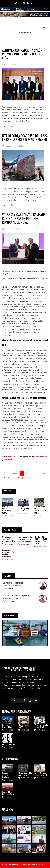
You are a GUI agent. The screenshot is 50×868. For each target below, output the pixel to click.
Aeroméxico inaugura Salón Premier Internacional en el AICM (22, 54)
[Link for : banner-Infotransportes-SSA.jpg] (25, 11)
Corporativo (9, 588)
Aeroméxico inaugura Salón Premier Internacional (8, 554)
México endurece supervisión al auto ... (8, 510)
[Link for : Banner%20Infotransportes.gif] (25, 16)
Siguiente (26, 478)
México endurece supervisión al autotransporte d (9, 539)
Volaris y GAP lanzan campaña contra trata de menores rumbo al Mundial (24, 219)
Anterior (15, 473)
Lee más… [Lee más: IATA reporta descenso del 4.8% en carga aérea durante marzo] (9, 205)
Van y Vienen (10, 601)
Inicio (6, 473)
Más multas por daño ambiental (13, 583)
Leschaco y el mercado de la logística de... (17, 596)
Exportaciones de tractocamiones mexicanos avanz (25, 539)
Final (35, 478)
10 (18, 478)
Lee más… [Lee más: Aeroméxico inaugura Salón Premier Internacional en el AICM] (9, 126)
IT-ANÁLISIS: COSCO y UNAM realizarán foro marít (41, 540)
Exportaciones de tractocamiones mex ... (40, 510)
